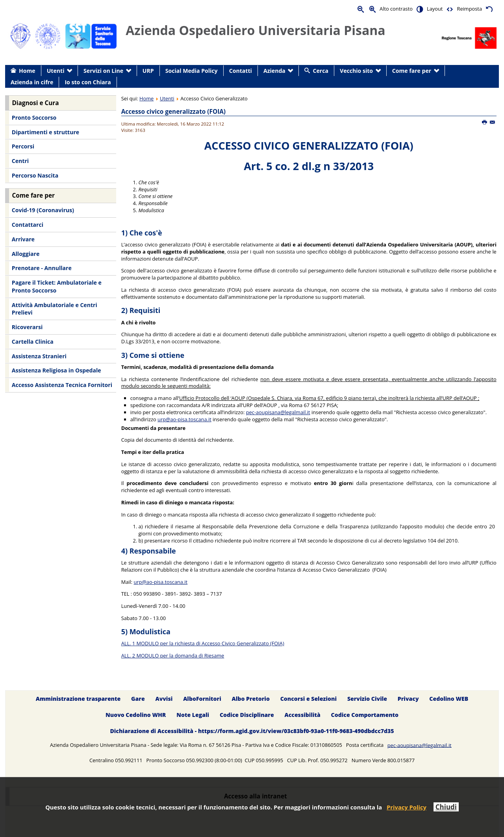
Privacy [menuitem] (408, 699)
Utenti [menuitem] (56, 71)
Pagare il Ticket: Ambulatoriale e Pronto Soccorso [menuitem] (57, 286)
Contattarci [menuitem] (28, 225)
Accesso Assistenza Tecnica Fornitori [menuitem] (62, 385)
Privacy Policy (407, 807)
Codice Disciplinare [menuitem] (247, 715)
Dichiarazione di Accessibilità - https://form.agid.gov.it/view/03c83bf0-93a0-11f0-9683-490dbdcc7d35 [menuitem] (252, 731)
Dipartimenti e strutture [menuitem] (45, 132)
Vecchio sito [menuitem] (356, 71)
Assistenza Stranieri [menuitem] (39, 356)
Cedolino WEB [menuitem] (449, 699)
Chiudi (446, 807)
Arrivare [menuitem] (23, 239)
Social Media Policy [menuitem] (192, 71)
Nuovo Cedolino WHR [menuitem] (136, 715)
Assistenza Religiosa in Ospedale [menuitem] (57, 370)
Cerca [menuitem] (321, 71)
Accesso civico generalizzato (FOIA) (173, 112)
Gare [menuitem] (138, 699)
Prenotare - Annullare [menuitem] (42, 268)
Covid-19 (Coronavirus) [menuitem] (43, 210)
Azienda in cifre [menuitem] (32, 82)
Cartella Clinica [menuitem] (33, 342)
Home (146, 98)
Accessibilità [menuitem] (303, 715)
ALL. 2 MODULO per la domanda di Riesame (173, 656)
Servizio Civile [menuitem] (367, 699)
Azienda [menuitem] (274, 71)
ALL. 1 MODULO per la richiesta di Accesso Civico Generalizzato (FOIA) (203, 643)
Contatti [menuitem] (241, 71)
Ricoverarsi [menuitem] (27, 327)
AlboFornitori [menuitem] (202, 699)
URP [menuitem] (148, 71)
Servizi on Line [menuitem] (103, 71)
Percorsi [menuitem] (23, 146)
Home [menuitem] (27, 71)
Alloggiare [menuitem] (26, 254)
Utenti (167, 98)
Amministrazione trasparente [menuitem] (78, 699)
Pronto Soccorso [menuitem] (34, 118)
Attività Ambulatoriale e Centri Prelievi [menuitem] (55, 309)
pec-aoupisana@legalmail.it (278, 412)
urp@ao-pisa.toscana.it (184, 419)
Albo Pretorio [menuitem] (251, 699)
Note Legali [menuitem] (193, 715)
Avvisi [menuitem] (164, 699)
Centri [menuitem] (20, 161)
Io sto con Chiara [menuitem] (88, 82)
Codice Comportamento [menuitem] (365, 715)
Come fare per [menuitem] (412, 71)
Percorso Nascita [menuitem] (35, 175)
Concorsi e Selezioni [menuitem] (309, 699)
